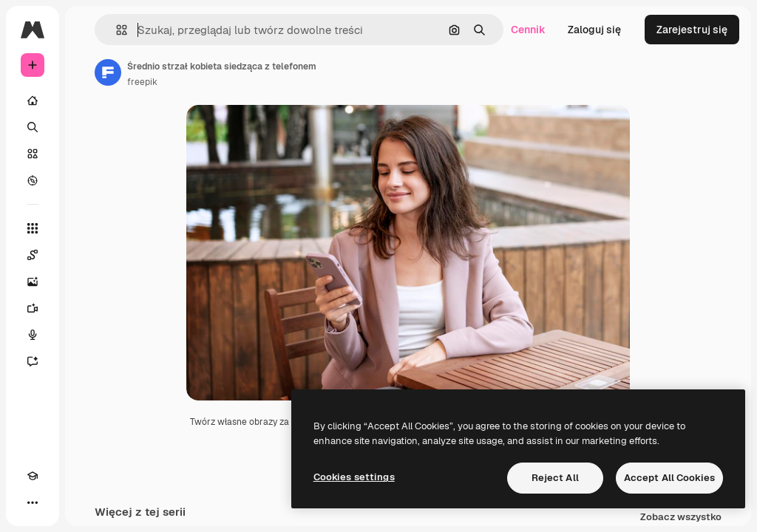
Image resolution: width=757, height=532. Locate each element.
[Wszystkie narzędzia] (33, 228)
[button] (116, 30)
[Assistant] (33, 361)
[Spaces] (33, 255)
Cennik (528, 30)
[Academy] (33, 476)
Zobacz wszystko (681, 518)
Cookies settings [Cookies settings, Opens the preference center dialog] (354, 477)
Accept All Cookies (669, 478)
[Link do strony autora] (108, 72)
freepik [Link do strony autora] (142, 82)
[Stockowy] (33, 154)
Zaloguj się (594, 30)
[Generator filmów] (33, 308)
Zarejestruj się (692, 30)
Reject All (555, 478)
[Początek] (33, 100)
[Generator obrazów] (33, 282)
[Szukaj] (33, 127)
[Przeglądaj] (33, 180)
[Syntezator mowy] (33, 335)
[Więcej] (33, 502)
